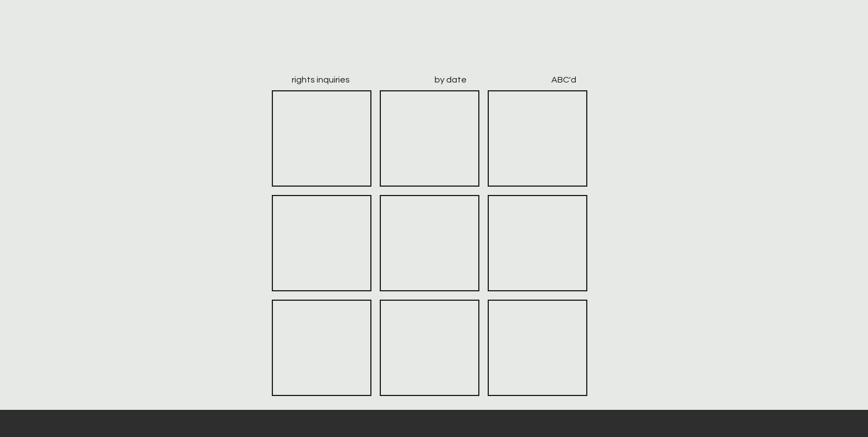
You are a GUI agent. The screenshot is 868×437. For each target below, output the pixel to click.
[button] (322, 138)
